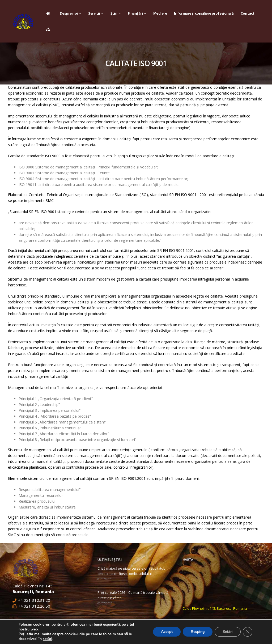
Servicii (94, 13)
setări (48, 639)
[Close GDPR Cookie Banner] (248, 632)
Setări (228, 632)
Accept (167, 632)
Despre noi (69, 13)
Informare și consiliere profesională (204, 13)
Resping (198, 632)
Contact (248, 13)
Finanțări (135, 13)
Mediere (160, 13)
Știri (114, 13)
